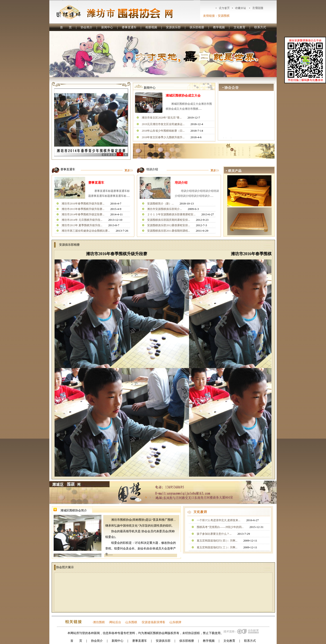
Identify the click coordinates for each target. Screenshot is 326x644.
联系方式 (260, 27)
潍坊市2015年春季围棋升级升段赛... (83, 209)
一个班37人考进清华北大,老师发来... (218, 520)
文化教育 (240, 27)
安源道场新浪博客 (153, 622)
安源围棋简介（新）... (160, 204)
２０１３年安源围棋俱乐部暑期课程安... (171, 214)
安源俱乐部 (173, 27)
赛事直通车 (129, 27)
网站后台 (115, 622)
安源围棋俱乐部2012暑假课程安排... (169, 225)
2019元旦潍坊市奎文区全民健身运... (163, 124)
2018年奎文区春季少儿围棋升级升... (163, 137)
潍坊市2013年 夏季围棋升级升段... (82, 225)
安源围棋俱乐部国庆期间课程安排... (169, 220)
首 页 (66, 27)
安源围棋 (224, 16)
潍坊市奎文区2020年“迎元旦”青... (162, 118)
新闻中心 (107, 27)
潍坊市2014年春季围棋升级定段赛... (83, 214)
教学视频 (219, 27)
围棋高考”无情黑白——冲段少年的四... (220, 527)
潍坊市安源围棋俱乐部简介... (164, 209)
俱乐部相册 (197, 27)
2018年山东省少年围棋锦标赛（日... (163, 131)
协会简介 (86, 27)
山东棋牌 (175, 622)
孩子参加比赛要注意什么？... (214, 534)
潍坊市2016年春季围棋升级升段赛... (83, 204)
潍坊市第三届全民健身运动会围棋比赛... (86, 231)
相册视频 (151, 27)
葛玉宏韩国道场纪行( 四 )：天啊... (217, 541)
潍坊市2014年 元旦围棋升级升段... (82, 220)
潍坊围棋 (99, 622)
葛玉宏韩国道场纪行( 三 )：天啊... (217, 547)
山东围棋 (131, 622)
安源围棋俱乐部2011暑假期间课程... (169, 231)
